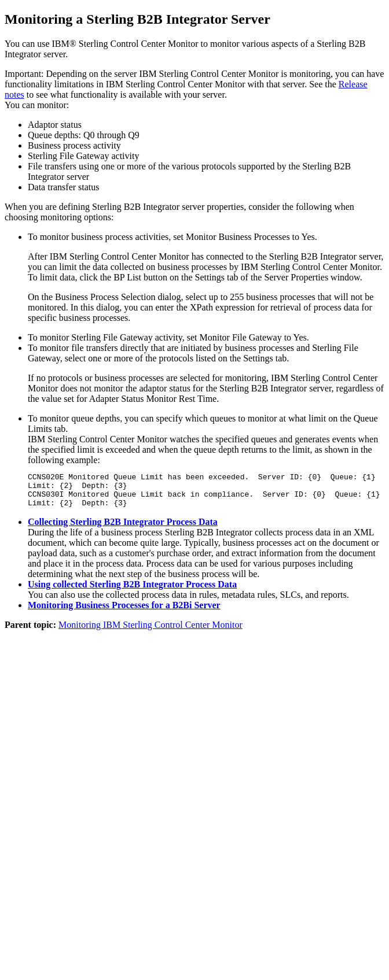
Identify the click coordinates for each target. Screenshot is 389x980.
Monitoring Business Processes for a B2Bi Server (124, 612)
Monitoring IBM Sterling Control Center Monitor (151, 632)
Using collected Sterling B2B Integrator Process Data (132, 591)
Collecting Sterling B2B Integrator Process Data (123, 529)
